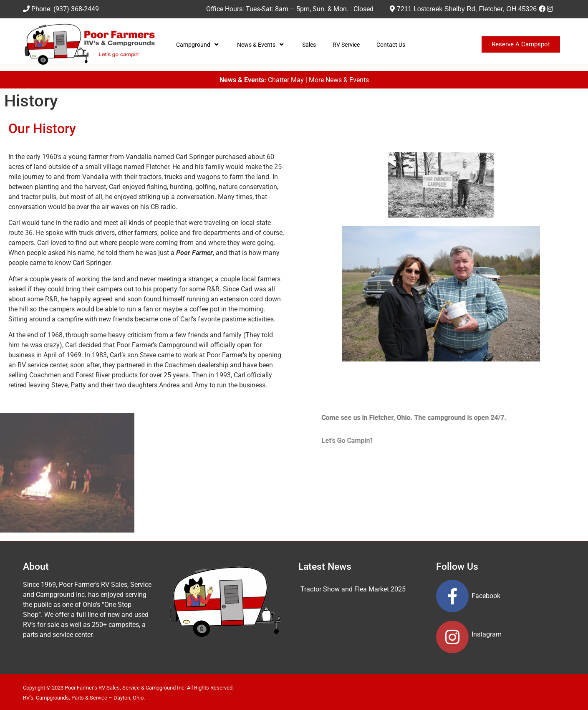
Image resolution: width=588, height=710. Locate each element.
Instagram (487, 634)
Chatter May (286, 80)
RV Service (346, 45)
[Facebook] (542, 9)
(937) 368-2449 (76, 9)
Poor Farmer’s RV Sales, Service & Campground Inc (125, 688)
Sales (309, 45)
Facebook (486, 596)
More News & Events (339, 80)
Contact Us (391, 45)
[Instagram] (550, 9)
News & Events (261, 45)
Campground (198, 45)
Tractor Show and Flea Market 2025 (353, 589)
